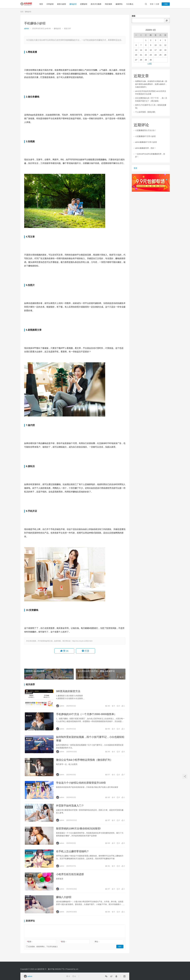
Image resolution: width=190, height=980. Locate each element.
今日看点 (130, 4)
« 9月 (150, 64)
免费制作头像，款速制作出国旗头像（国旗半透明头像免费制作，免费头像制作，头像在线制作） (151, 84)
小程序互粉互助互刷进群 (70, 877)
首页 (42, 4)
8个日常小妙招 (150, 136)
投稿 (166, 4)
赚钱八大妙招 (64, 900)
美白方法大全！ (150, 130)
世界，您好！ (151, 148)
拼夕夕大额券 (97, 4)
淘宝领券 (109, 4)
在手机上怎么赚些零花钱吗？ (73, 854)
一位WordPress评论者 (144, 154)
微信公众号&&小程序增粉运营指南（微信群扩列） (84, 761)
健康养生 (120, 4)
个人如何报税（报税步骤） (146, 112)
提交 (120, 950)
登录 (152, 4)
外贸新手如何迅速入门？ (70, 807)
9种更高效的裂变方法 (68, 691)
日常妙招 (51, 4)
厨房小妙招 (62, 4)
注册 (157, 4)
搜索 (134, 16)
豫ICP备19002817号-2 (57, 969)
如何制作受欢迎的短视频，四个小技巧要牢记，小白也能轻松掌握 (90, 740)
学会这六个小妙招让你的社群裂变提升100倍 (81, 784)
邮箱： (64, 945)
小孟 (137, 130)
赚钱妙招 (74, 4)
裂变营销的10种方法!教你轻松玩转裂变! (78, 831)
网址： (97, 945)
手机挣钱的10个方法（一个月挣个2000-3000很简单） (86, 715)
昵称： (30, 945)
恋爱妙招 (84, 4)
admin (27, 29)
